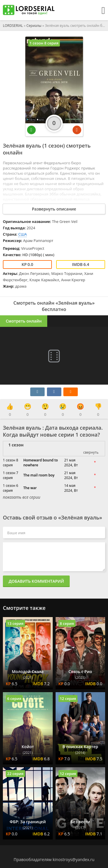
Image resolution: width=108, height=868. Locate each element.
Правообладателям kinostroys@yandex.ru (54, 859)
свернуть (91, 452)
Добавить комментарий (36, 581)
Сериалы (34, 26)
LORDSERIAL (13, 26)
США (22, 234)
